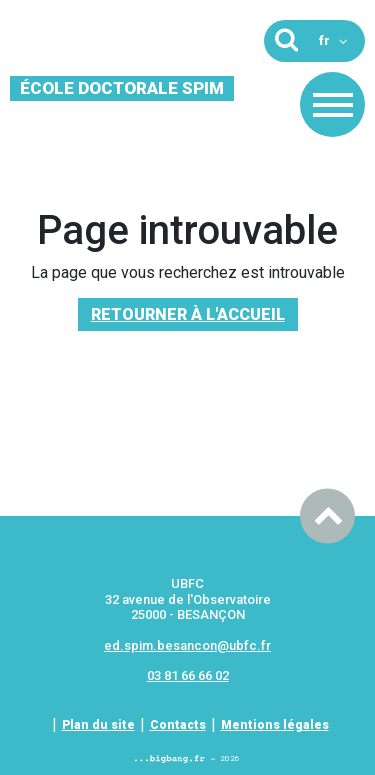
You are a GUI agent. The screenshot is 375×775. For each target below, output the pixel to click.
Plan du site (98, 725)
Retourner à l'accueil (188, 314)
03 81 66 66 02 (188, 675)
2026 (187, 758)
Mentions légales (275, 725)
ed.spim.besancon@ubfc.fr (187, 645)
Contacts (178, 725)
